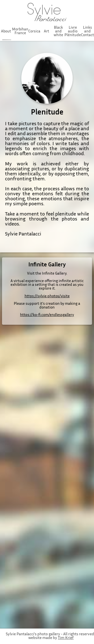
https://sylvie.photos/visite (47, 296)
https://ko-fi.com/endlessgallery (47, 315)
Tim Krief (66, 638)
